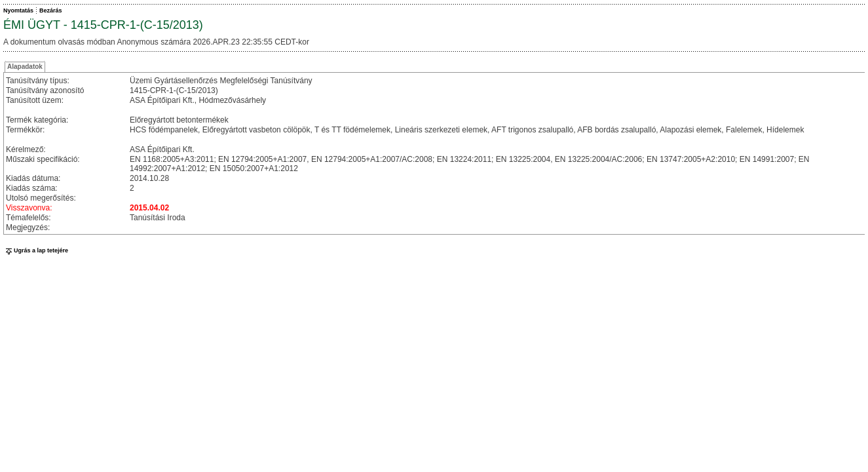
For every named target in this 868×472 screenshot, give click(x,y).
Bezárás (51, 10)
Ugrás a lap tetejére (36, 250)
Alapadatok (25, 67)
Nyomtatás (18, 10)
